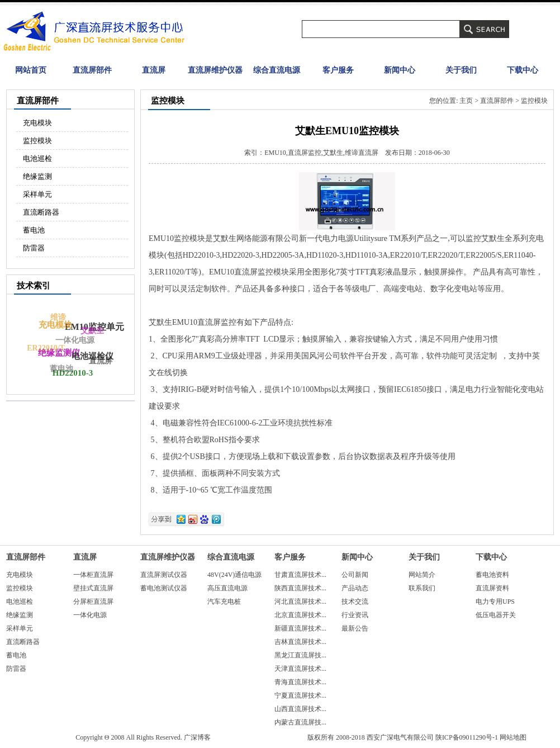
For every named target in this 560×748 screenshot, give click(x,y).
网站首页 (31, 70)
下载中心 (523, 70)
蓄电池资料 (492, 575)
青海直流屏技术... (300, 682)
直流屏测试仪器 (164, 575)
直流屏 (154, 70)
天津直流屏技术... (300, 669)
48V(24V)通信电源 (234, 575)
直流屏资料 (492, 588)
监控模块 (37, 141)
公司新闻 (355, 575)
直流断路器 (41, 212)
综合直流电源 (277, 70)
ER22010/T (45, 349)
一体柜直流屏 (93, 575)
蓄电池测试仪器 (164, 588)
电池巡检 (37, 158)
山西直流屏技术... (300, 709)
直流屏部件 (92, 70)
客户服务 (338, 70)
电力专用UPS (495, 602)
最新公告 (355, 628)
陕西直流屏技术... (300, 588)
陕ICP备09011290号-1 (467, 737)
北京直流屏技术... (300, 615)
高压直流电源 (227, 588)
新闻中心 (400, 70)
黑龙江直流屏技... (300, 655)
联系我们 (422, 588)
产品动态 (355, 588)
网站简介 (422, 575)
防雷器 (34, 248)
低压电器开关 (496, 615)
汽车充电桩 (224, 602)
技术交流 (355, 602)
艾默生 (92, 331)
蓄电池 (34, 230)
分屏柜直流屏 (93, 602)
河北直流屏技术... (300, 602)
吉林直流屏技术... (300, 642)
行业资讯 (355, 615)
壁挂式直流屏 (93, 588)
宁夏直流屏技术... (300, 695)
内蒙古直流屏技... (300, 722)
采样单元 (37, 194)
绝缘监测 (37, 176)
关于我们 (461, 70)
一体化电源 (73, 342)
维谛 (57, 318)
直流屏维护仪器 (215, 70)
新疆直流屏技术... (300, 628)
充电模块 (37, 123)
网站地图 (513, 737)
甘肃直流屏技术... (300, 575)
